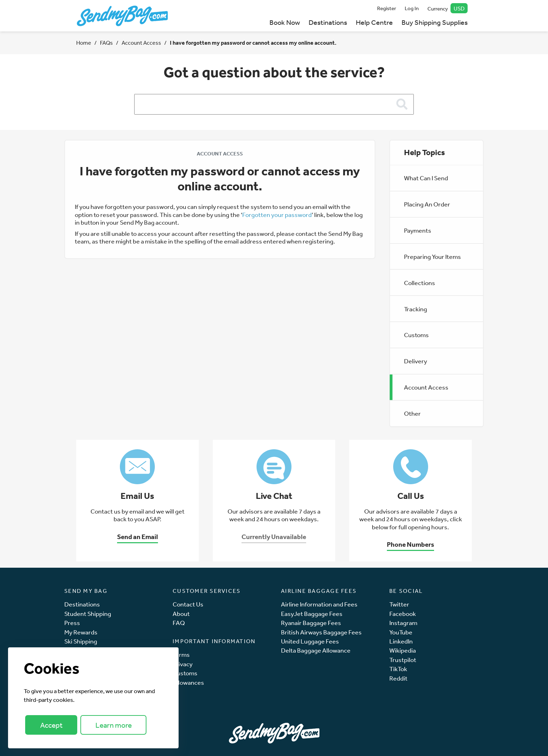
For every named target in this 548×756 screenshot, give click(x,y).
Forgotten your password (277, 215)
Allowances (188, 682)
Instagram (403, 623)
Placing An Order (427, 204)
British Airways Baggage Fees (321, 632)
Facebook (403, 614)
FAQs (106, 43)
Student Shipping (88, 614)
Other (412, 413)
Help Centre (374, 22)
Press (72, 623)
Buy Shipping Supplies (435, 22)
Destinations (328, 22)
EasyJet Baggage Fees (312, 614)
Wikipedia (403, 650)
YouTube (401, 632)
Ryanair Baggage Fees (311, 623)
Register (387, 8)
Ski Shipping (81, 641)
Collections (420, 283)
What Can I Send (426, 178)
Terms (181, 655)
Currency (448, 8)
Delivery (416, 361)
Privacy (183, 664)
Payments (418, 230)
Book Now (285, 22)
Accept (51, 725)
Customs (416, 335)
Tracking (416, 309)
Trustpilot (403, 660)
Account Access (141, 43)
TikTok (398, 669)
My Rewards (81, 632)
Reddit (398, 678)
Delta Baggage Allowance (316, 650)
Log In (412, 8)
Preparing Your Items (432, 256)
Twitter (399, 604)
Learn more (114, 725)
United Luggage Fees (310, 641)
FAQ (179, 623)
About (181, 614)
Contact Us (188, 604)
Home (84, 43)
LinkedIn (401, 641)
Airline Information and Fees (319, 604)
